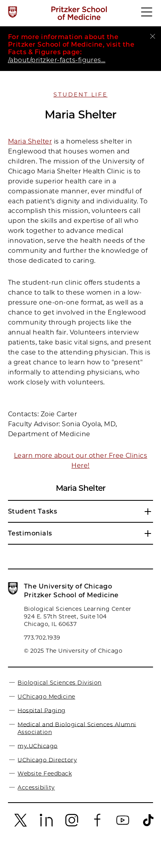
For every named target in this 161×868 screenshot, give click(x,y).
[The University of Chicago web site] (13, 12)
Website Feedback (45, 774)
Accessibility (36, 787)
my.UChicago (37, 746)
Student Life (80, 94)
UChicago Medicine (46, 697)
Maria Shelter (30, 141)
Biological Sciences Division (59, 683)
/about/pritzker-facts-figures (57, 60)
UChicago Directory (47, 760)
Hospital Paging (41, 710)
